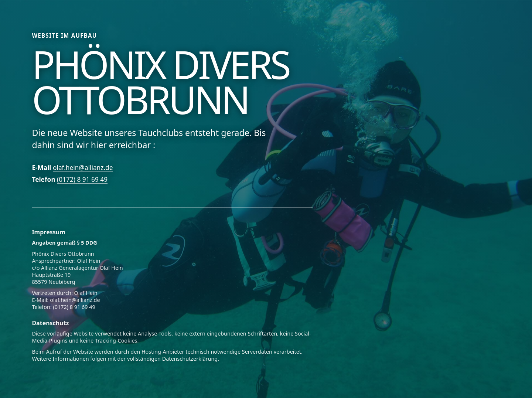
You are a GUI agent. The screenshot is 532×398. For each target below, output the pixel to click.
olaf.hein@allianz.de (83, 168)
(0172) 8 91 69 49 (82, 179)
